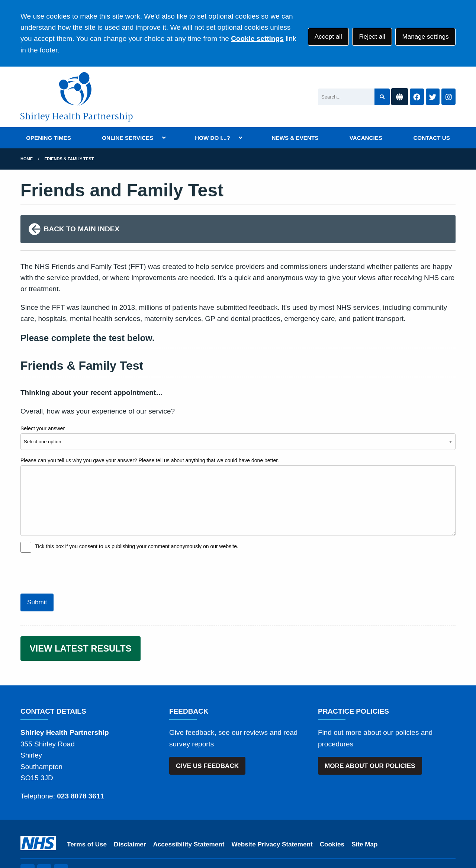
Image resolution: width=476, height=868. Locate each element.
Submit (37, 568)
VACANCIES (366, 138)
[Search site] (382, 97)
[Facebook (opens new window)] (44, 838)
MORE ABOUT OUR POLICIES (370, 732)
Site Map (364, 810)
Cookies (332, 810)
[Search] (346, 97)
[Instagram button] (448, 97)
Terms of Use (87, 810)
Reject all (372, 37)
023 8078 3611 (81, 762)
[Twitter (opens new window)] (28, 838)
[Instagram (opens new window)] (61, 838)
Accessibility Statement (189, 810)
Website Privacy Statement (272, 810)
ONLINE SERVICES (128, 138)
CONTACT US (431, 138)
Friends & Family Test (69, 159)
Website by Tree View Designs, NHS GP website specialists (175, 837)
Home (27, 159)
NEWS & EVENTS (295, 138)
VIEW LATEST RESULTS (81, 615)
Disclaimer (130, 810)
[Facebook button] (417, 97)
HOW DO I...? (213, 138)
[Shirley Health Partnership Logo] (77, 97)
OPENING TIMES (49, 138)
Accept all (328, 37)
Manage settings (425, 37)
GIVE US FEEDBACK (207, 732)
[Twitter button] (433, 97)
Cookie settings (257, 38)
